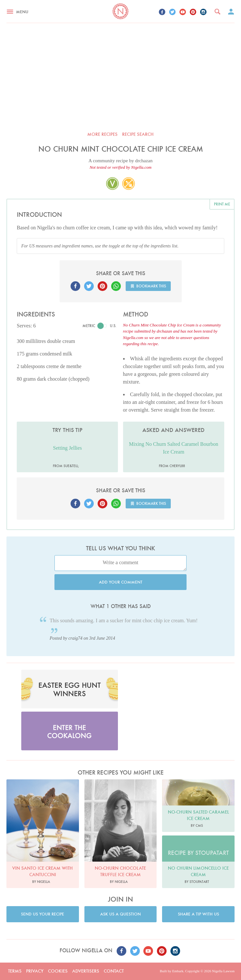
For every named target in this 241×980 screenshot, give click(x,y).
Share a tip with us (198, 914)
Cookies (58, 971)
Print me (222, 204)
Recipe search (138, 134)
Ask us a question (120, 914)
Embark (178, 971)
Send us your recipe (43, 914)
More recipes (102, 134)
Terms (15, 971)
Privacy (35, 971)
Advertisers (86, 971)
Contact (114, 971)
